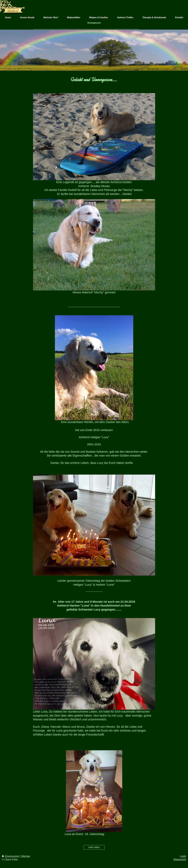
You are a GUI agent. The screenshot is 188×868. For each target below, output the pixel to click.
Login (183, 856)
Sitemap (26, 856)
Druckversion (11, 856)
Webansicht (180, 859)
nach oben (94, 847)
